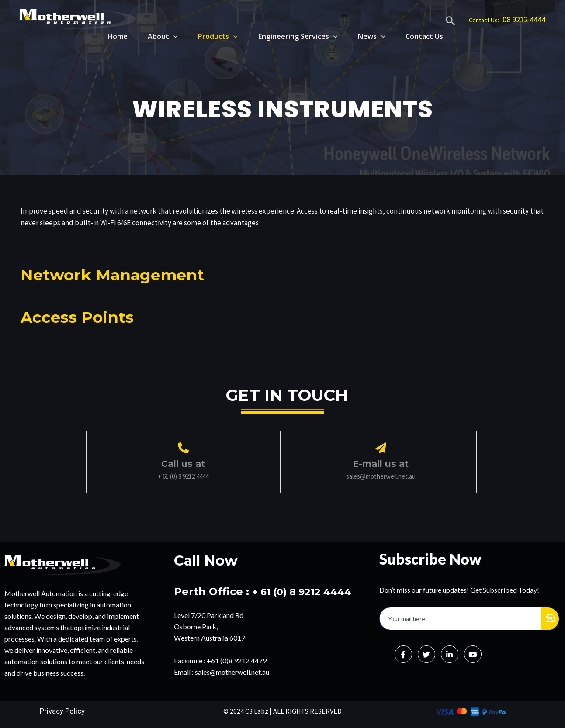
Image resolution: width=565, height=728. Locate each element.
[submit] (550, 618)
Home (110, 36)
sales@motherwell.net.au (232, 671)
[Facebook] (403, 654)
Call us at (183, 463)
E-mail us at (381, 463)
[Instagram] (473, 654)
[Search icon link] (451, 22)
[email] (461, 618)
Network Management (124, 274)
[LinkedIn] (450, 654)
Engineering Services (295, 36)
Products (213, 36)
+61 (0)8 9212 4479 (237, 660)
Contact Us (424, 36)
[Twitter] (426, 654)
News (370, 36)
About (157, 36)
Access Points (84, 316)
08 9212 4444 (524, 19)
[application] (168, 36)
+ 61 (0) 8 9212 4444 (306, 591)
